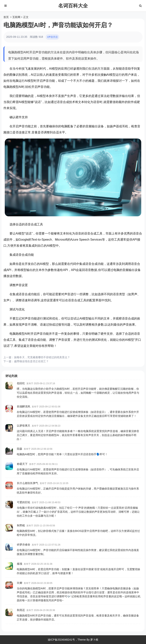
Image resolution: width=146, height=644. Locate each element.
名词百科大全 (73, 6)
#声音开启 (52, 37)
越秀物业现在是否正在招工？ (31, 361)
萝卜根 (94, 640)
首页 (6, 17)
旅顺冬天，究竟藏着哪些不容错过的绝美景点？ (42, 357)
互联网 (16, 17)
